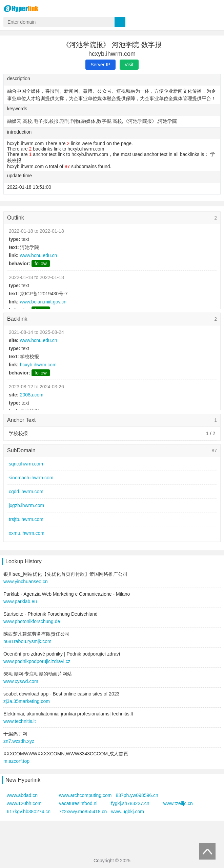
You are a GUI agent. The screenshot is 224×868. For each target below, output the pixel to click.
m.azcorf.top (16, 761)
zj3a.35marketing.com (27, 701)
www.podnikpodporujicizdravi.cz (37, 661)
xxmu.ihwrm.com (27, 533)
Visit (129, 65)
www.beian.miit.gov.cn (43, 302)
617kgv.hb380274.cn (29, 812)
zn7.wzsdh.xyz (19, 741)
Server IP (100, 65)
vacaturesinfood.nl (78, 803)
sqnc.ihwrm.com (26, 464)
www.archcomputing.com (85, 795)
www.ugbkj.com (128, 812)
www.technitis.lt (20, 721)
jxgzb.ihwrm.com (26, 505)
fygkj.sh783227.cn (130, 803)
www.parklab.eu (20, 601)
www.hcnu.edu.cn (39, 255)
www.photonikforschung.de (32, 621)
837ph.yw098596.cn (137, 795)
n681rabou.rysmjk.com (27, 641)
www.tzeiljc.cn (178, 803)
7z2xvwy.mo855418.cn (83, 812)
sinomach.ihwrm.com (31, 478)
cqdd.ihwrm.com (26, 492)
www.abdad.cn (22, 795)
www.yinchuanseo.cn (26, 581)
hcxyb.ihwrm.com (38, 365)
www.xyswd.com (21, 681)
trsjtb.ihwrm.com (26, 519)
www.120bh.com (24, 803)
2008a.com (32, 395)
